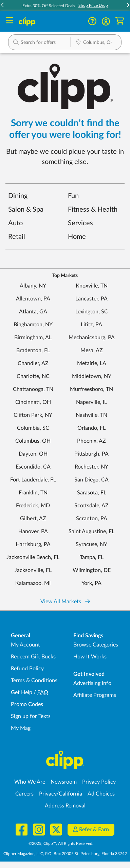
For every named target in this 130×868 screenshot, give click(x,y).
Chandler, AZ (33, 363)
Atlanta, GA (33, 312)
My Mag (21, 728)
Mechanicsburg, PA (92, 338)
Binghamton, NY (33, 325)
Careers (24, 794)
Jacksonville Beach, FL (33, 557)
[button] (40, 42)
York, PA (91, 583)
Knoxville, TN (92, 286)
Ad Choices (101, 794)
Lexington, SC (92, 312)
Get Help (22, 692)
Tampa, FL (92, 557)
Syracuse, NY (91, 544)
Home (77, 237)
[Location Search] (96, 43)
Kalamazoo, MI (33, 583)
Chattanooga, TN (33, 389)
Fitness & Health (93, 210)
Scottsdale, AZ (91, 506)
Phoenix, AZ (91, 441)
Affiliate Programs (95, 695)
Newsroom (64, 782)
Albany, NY (33, 286)
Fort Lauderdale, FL (33, 480)
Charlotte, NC (33, 376)
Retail (17, 237)
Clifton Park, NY (33, 415)
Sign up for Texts (31, 716)
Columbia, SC (33, 428)
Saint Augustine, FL (91, 531)
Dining (18, 196)
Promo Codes (27, 704)
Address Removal (65, 806)
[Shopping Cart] (120, 21)
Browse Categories (96, 645)
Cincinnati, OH (33, 402)
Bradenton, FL (33, 350)
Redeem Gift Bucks (33, 657)
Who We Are (30, 782)
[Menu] (10, 21)
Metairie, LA (92, 363)
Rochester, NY (91, 467)
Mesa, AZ (92, 350)
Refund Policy (27, 669)
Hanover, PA (33, 531)
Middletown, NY (92, 376)
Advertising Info (92, 683)
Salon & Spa (26, 210)
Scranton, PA (92, 519)
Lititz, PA (91, 325)
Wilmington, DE (92, 570)
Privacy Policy (99, 782)
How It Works (90, 657)
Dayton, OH (33, 454)
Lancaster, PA (91, 299)
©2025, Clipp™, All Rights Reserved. (61, 844)
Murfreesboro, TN (91, 389)
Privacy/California (61, 794)
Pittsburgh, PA (91, 454)
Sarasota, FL (92, 493)
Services (80, 223)
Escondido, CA (33, 467)
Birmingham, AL (33, 338)
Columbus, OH (33, 441)
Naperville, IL (91, 402)
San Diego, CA (91, 480)
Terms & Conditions (34, 681)
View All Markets (65, 602)
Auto (15, 223)
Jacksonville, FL (33, 570)
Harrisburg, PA (33, 544)
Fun (73, 196)
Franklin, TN (33, 493)
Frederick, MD (33, 506)
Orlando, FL (91, 428)
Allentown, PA (33, 299)
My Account (25, 645)
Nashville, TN (91, 415)
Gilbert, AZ (33, 519)
